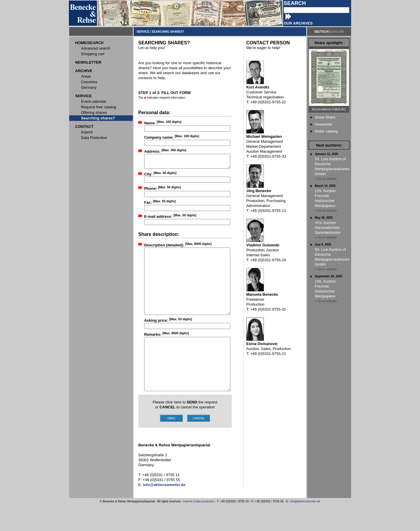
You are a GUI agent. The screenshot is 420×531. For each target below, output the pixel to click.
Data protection (204, 528)
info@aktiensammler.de (305, 528)
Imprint (188, 528)
